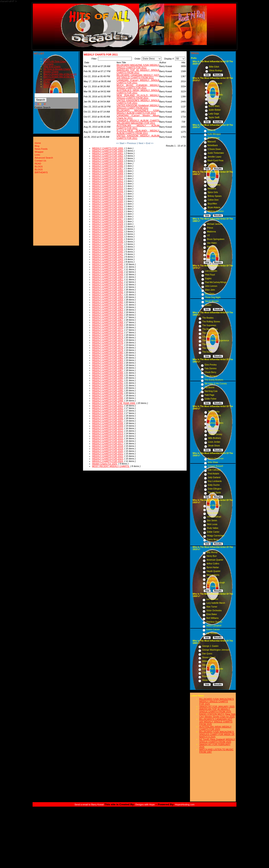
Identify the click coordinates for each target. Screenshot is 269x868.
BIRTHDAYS (50, 87)
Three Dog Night (213, 297)
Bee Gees (210, 294)
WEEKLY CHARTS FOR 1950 (108, 277)
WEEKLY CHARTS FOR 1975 (108, 340)
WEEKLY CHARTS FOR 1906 (108, 166)
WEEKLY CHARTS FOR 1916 (108, 191)
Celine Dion (213, 200)
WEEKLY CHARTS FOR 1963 (108, 310)
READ (47, 82)
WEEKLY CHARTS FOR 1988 (108, 373)
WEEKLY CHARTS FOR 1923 (108, 209)
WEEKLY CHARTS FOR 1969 (108, 325)
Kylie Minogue (214, 134)
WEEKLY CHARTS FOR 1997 (108, 396)
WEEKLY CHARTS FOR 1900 (108, 151)
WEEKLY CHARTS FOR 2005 (108, 416)
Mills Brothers (214, 438)
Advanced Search (44, 158)
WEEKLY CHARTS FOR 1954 (108, 287)
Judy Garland (214, 477)
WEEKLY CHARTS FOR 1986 (108, 368)
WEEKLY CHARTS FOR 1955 (108, 290)
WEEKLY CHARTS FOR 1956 (108, 292)
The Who (207, 344)
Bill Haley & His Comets (216, 384)
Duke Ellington (215, 489)
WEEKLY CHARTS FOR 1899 (108, 148)
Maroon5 (212, 142)
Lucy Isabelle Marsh (216, 603)
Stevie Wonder (212, 301)
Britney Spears (215, 196)
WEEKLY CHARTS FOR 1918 (108, 196)
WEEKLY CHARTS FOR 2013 (108, 433)
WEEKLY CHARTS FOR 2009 (108, 426)
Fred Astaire (214, 474)
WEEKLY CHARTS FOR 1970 (108, 327)
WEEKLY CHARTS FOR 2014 (108, 436)
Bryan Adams (214, 207)
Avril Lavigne (214, 138)
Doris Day (213, 427)
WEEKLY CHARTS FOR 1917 (108, 194)
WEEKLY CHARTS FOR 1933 (108, 234)
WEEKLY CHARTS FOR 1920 (108, 201)
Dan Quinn (207, 654)
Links (37, 155)
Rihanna (212, 130)
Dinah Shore (214, 446)
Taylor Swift (214, 117)
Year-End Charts (52, 66)
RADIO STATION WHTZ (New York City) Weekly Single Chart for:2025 (217, 715)
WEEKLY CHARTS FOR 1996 (108, 393)
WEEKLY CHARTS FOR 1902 (108, 156)
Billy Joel (211, 247)
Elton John (210, 290)
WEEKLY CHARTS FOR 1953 (108, 284)
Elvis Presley (211, 365)
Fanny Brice (213, 539)
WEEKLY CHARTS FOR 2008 (108, 423)
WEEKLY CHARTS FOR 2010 (108, 428)
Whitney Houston (216, 211)
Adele (211, 102)
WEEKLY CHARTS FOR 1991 (108, 380)
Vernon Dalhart (214, 517)
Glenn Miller (214, 419)
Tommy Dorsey (215, 434)
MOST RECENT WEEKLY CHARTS (111, 466)
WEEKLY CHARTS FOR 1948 (108, 272)
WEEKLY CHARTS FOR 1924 (108, 211)
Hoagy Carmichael (216, 536)
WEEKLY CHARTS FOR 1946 (108, 267)
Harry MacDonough (216, 583)
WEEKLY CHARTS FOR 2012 (108, 431)
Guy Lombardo (215, 481)
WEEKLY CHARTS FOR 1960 (108, 302)
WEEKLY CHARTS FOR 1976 (108, 343)
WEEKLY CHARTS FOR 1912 (108, 181)
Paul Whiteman (214, 505)
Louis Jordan (214, 442)
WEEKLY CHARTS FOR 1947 (108, 269)
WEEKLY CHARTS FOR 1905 (108, 163)
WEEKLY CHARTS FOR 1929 (108, 224)
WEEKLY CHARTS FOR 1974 (108, 337)
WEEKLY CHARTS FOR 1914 (108, 186)
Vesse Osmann (209, 680)
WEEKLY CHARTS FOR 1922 (108, 206)
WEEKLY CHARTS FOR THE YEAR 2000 (114, 403)
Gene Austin (213, 513)
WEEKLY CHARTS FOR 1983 (108, 360)
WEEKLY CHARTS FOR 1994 (108, 388)
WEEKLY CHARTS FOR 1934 (108, 237)
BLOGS (47, 84)
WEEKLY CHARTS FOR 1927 (108, 219)
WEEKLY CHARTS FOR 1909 (108, 173)
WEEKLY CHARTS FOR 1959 (108, 300)
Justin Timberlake (216, 153)
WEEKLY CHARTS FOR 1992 (108, 383)
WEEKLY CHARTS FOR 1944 (108, 262)
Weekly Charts (51, 71)
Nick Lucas (212, 524)
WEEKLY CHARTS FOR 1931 (108, 229)
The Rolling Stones (211, 322)
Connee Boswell (215, 466)
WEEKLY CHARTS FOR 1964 (108, 312)
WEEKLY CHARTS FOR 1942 (108, 257)
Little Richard (211, 376)
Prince (210, 228)
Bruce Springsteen (216, 239)
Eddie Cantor (213, 532)
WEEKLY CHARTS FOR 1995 (108, 390)
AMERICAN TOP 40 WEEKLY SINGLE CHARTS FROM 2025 (215, 710)
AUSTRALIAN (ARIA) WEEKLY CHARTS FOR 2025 (215, 728)
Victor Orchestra (214, 611)
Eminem (212, 164)
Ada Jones (212, 586)
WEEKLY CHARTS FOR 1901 (108, 153)
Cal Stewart (212, 633)
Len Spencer (212, 599)
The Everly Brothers (214, 380)
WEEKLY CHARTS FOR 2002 (108, 408)
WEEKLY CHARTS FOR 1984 (108, 363)
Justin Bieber (215, 110)
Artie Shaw (213, 462)
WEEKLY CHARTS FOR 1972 (108, 332)
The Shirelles (208, 348)
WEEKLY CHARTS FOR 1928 (108, 221)
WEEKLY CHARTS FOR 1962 (108, 307)
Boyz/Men (212, 204)
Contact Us (49, 79)
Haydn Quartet (213, 571)
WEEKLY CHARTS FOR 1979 (108, 350)
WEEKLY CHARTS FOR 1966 (108, 317)
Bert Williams (212, 618)
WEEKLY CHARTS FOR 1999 (108, 401)
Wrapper (39, 152)
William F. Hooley (210, 661)
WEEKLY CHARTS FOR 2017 (108, 443)
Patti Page (210, 395)
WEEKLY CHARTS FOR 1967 (108, 320)
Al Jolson (211, 509)
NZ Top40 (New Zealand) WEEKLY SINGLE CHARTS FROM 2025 (217, 741)
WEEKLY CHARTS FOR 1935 (108, 239)
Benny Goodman (216, 458)
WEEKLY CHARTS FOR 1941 (108, 254)
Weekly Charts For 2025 (105, 464)
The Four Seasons (211, 333)
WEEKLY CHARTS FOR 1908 (108, 171)
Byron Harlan (213, 567)
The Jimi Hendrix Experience (216, 341)
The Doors (207, 352)
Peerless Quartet (214, 622)
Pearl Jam (212, 181)
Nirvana (211, 177)
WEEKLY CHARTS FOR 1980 (108, 353)
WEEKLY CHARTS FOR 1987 (108, 370)
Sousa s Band (209, 657)
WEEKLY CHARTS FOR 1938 (108, 247)
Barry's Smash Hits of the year (59, 77)
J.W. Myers (207, 673)
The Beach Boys (210, 329)
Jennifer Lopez (215, 157)
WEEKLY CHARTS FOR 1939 (108, 249)
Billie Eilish (214, 67)
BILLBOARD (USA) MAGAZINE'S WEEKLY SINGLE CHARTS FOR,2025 (217, 701)
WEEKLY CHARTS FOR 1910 (108, 176)
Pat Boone (210, 387)
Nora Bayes (212, 579)
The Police (212, 251)
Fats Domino (211, 369)
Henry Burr (212, 556)
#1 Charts (49, 64)
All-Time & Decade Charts (57, 69)
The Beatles (208, 318)
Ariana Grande (216, 83)
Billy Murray (212, 552)
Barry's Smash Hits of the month (60, 74)
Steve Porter (208, 665)
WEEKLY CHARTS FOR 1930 (108, 226)
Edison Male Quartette (213, 669)
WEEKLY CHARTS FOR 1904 (108, 161)
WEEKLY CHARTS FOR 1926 (108, 216)
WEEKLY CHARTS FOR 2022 (108, 456)
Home (47, 59)
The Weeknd (215, 99)
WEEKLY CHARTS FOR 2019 (108, 449)
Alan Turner (212, 607)
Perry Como (214, 431)
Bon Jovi (211, 258)
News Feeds (41, 149)
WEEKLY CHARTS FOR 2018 (108, 446)
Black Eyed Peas (216, 161)
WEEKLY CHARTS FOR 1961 (108, 305)
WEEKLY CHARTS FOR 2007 (108, 421)
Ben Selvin (212, 521)
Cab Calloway (214, 470)
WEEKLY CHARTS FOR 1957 (108, 295)
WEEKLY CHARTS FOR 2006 (108, 418)
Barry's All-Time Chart (55, 61)
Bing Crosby (214, 412)
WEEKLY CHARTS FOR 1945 (108, 264)
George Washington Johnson (216, 650)
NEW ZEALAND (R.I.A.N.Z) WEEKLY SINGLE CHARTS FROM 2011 (138, 97)
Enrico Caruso (213, 629)
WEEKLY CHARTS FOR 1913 (108, 184)
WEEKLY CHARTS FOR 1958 (108, 297)
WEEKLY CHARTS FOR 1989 (108, 375)
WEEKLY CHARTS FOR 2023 (108, 459)
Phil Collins (212, 254)
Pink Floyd (210, 275)
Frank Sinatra (214, 415)
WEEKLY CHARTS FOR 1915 (108, 189)
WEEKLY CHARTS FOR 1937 (108, 244)
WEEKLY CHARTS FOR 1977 (108, 345)
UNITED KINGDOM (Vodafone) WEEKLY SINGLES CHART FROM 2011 (138, 107)
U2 (208, 235)
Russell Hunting (210, 676)
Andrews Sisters (216, 423)
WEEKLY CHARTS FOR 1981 (108, 355)
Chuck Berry (210, 372)
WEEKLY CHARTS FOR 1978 (108, 348)
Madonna (211, 232)
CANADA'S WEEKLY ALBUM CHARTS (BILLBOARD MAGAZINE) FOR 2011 (138, 122)
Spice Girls (213, 192)
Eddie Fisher (211, 399)
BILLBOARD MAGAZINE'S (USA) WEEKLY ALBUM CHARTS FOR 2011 (138, 112)
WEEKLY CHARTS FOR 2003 (108, 411)
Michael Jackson (215, 224)
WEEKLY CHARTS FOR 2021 (108, 454)
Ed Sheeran (214, 91)
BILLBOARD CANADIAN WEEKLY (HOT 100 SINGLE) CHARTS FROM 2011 (138, 76)
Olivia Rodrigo (216, 71)
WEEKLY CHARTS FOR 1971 (108, 330)
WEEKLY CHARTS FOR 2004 (108, 413)
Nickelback (213, 145)
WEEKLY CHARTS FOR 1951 (108, 279)
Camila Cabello (216, 95)
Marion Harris (213, 575)
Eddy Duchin (214, 485)
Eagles (208, 279)
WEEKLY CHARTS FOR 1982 (108, 358)
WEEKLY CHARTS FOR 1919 (108, 199)
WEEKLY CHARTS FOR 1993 (108, 385)
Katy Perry (214, 87)
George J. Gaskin (210, 646)
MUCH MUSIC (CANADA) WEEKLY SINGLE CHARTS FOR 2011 (138, 86)
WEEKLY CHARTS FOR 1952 (108, 282)
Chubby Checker (210, 337)
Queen (208, 305)
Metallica (212, 189)
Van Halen (212, 243)
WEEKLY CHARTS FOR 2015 (108, 438)
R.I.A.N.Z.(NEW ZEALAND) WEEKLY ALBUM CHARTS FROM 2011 (138, 132)
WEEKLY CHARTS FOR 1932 (108, 232)
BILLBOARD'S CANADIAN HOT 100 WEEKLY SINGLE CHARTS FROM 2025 (216, 722)
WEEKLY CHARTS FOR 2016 (108, 441)
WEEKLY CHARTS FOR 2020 (108, 451)
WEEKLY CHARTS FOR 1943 (108, 259)
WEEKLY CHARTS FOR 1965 (108, 315)
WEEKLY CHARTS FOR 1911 (108, 179)
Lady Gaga (214, 114)
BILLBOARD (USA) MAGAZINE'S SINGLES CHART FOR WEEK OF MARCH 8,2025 (217, 734)
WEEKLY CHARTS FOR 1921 (108, 204)
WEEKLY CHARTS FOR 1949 (108, 274)
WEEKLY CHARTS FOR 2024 (108, 461)
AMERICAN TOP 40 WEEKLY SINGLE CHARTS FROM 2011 (138, 71)
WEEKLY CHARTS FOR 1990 (108, 378)
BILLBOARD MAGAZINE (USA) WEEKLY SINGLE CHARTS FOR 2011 (138, 66)
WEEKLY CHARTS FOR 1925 (108, 214)
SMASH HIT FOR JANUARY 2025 (217, 707)
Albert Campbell (214, 626)
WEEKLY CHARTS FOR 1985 (108, 365)
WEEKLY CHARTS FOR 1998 (108, 398)
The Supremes (209, 325)
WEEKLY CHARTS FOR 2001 (108, 406)
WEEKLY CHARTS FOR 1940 (108, 252)
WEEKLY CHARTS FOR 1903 (108, 158)
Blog (37, 146)
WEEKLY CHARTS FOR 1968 (108, 322)
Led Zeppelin (211, 271)
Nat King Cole (211, 391)
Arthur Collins (213, 564)
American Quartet (215, 560)
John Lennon (211, 286)
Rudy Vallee (213, 528)
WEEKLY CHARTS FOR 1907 (108, 168)
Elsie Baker (212, 614)
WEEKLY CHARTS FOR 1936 (108, 242)
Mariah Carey (214, 185)
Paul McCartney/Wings (216, 282)
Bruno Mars (214, 106)
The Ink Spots (214, 493)
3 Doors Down (214, 149)
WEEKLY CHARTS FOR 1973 (108, 335)
